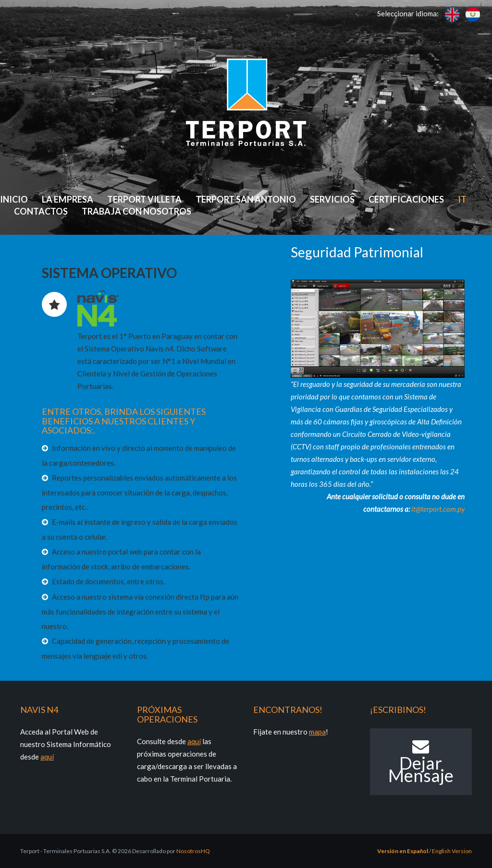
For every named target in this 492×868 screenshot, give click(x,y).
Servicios (332, 199)
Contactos (41, 211)
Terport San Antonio (246, 199)
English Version (452, 851)
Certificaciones (406, 199)
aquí (47, 757)
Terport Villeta (144, 199)
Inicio (14, 199)
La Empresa (68, 199)
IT (462, 199)
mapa (317, 732)
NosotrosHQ (193, 851)
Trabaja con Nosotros (136, 211)
